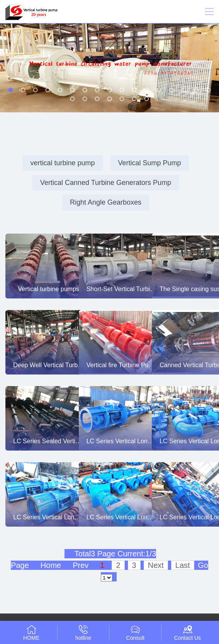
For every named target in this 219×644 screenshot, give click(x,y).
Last (183, 565)
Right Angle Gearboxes (106, 202)
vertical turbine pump (62, 163)
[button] (11, 90)
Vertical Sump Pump (150, 163)
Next (156, 565)
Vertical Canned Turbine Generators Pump (106, 183)
